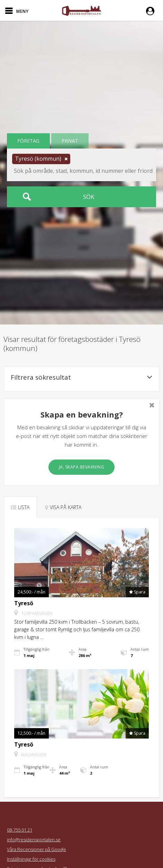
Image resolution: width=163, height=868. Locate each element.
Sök (89, 197)
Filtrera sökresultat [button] (81, 377)
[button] (152, 10)
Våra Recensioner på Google (37, 849)
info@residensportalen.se (34, 840)
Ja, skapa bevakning (82, 467)
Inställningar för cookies (31, 859)
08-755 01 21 (20, 830)
